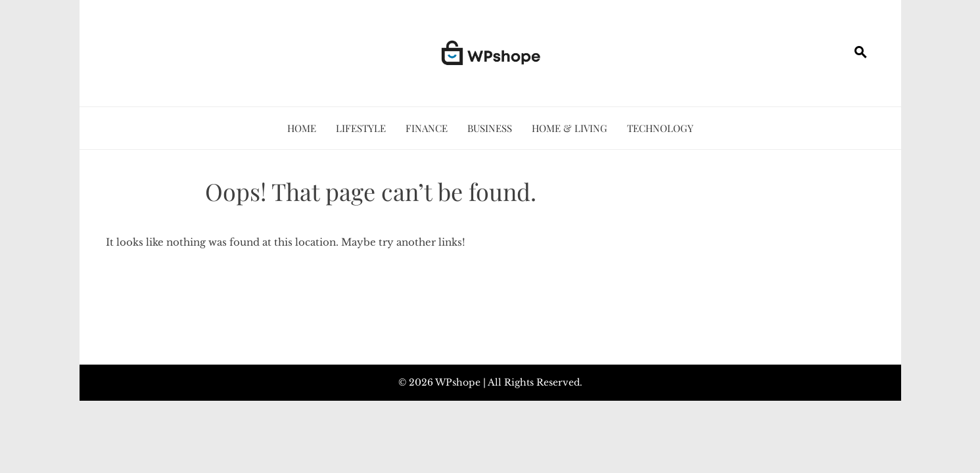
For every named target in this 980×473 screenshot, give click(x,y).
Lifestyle (361, 128)
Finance (427, 128)
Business (490, 128)
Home (302, 128)
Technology (660, 128)
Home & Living (570, 128)
